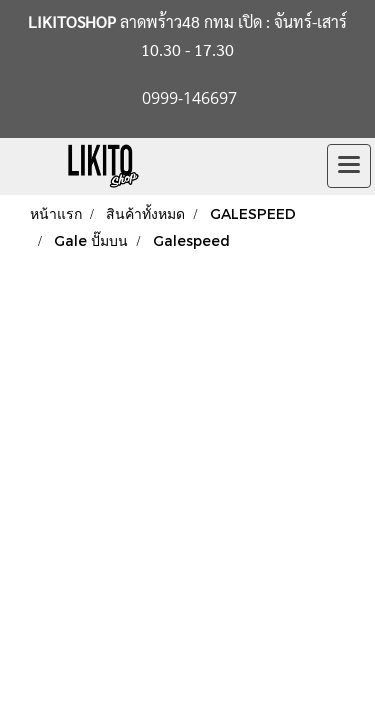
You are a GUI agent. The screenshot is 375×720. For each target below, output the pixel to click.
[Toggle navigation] (349, 166)
